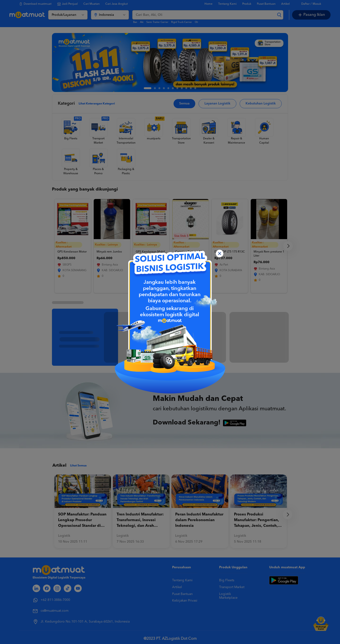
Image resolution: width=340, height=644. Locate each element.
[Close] (220, 253)
